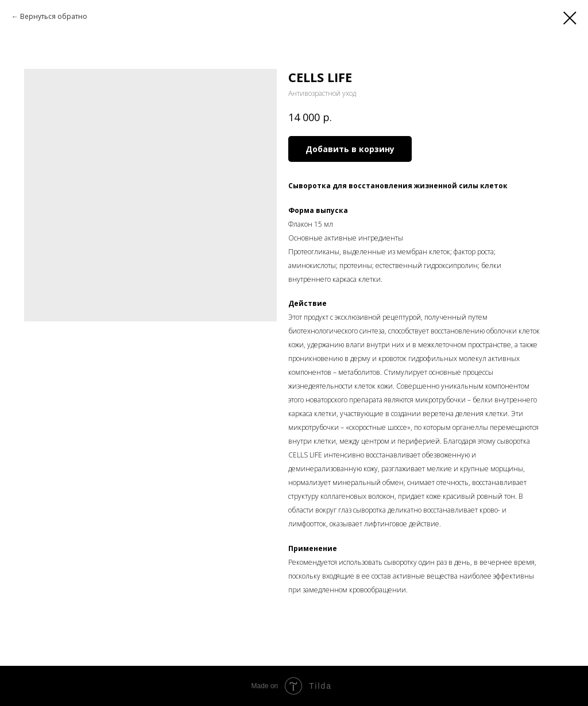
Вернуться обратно (54, 16)
